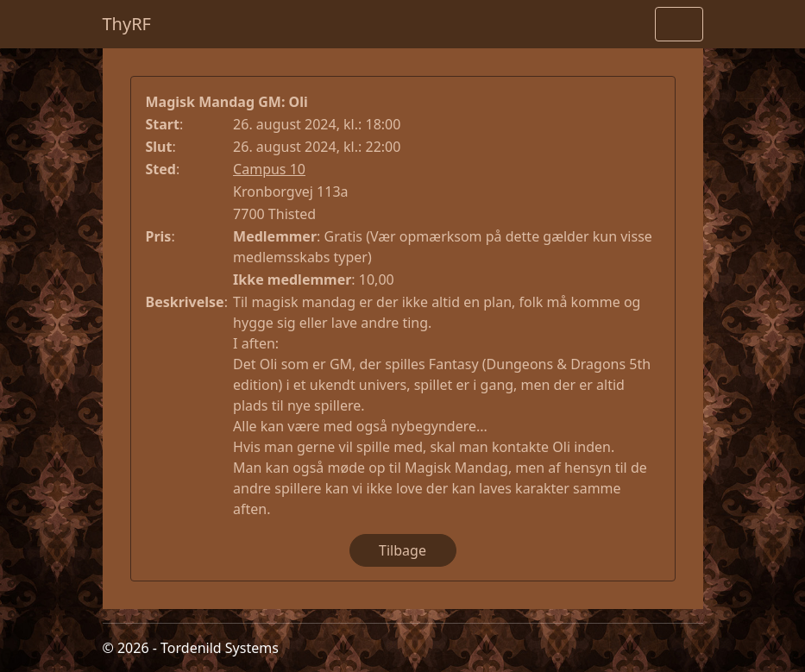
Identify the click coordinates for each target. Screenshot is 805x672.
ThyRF (127, 24)
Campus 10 (269, 169)
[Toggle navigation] (679, 24)
